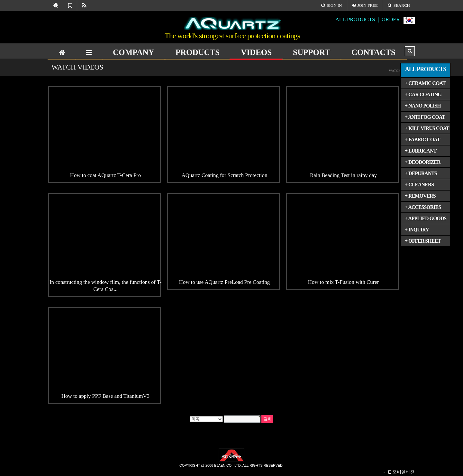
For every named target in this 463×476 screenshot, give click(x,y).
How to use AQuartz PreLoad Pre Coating (224, 282)
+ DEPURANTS (421, 173)
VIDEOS (256, 52)
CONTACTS (373, 52)
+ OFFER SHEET (423, 241)
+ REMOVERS (420, 196)
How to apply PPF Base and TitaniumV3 (105, 396)
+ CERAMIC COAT (425, 83)
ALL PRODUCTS (426, 69)
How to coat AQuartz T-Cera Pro (105, 175)
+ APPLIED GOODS (426, 218)
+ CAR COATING (423, 94)
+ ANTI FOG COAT (425, 117)
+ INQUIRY (417, 230)
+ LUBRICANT (421, 151)
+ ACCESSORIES (423, 207)
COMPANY (134, 52)
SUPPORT (312, 52)
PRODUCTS (198, 52)
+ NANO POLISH (423, 106)
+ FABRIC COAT (422, 140)
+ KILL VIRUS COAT (427, 128)
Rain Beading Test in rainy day (343, 175)
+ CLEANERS (419, 185)
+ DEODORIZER (422, 162)
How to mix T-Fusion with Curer (344, 282)
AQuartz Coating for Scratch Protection (225, 175)
